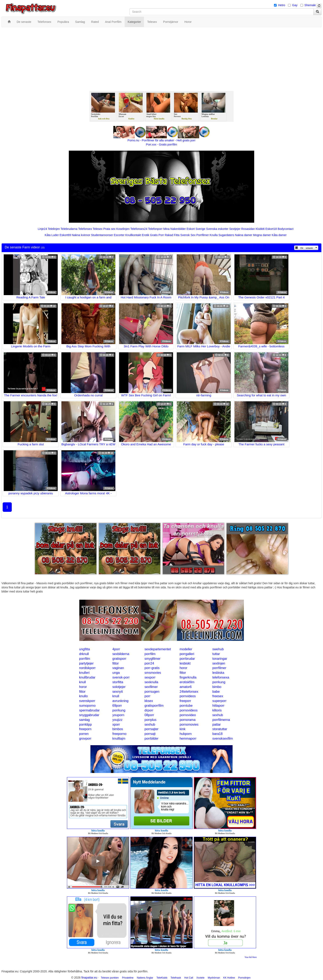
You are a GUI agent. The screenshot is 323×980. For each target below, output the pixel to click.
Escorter (119, 235)
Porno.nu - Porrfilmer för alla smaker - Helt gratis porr (161, 140)
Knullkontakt (133, 235)
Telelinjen (54, 229)
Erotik (145, 235)
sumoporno (87, 706)
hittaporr (218, 706)
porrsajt (150, 734)
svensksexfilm (223, 738)
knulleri (84, 673)
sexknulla (152, 682)
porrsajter (152, 729)
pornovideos (189, 710)
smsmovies (153, 673)
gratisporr (119, 659)
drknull (84, 654)
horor (183, 668)
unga (116, 673)
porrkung (219, 682)
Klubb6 (260, 229)
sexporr (150, 677)
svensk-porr (121, 677)
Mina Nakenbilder (175, 229)
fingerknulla (188, 677)
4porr (116, 649)
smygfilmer (153, 659)
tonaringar (220, 659)
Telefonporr (155, 229)
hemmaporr (188, 738)
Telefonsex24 (139, 229)
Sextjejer (235, 229)
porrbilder (152, 738)
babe (216, 692)
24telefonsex (189, 692)
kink (183, 729)
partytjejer (86, 663)
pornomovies (189, 725)
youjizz (117, 720)
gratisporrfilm (154, 706)
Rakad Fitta (172, 235)
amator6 (186, 687)
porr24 (149, 663)
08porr (149, 715)
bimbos (118, 729)
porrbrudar (187, 659)
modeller (186, 649)
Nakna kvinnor (81, 235)
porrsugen (152, 692)
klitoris (217, 710)
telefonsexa (221, 677)
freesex (218, 696)
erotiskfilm (187, 682)
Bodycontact (286, 229)
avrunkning (120, 701)
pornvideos (188, 696)
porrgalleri (187, 654)
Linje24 (42, 229)
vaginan (118, 668)
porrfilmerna (221, 720)
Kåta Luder (52, 235)
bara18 (218, 734)
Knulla (214, 235)
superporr (219, 701)
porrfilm (150, 654)
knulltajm (119, 738)
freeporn (85, 729)
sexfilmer (151, 687)
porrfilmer (219, 668)
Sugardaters (226, 235)
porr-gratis (152, 668)
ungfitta (84, 649)
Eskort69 (65, 235)
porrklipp (85, 725)
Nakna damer (244, 235)
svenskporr (87, 701)
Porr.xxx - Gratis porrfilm (162, 144)
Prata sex (109, 229)
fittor (115, 663)
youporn (118, 715)
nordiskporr (87, 668)
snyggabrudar (89, 715)
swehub (218, 649)
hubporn (186, 734)
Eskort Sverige (196, 229)
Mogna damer (262, 235)
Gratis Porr (157, 235)
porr (147, 696)
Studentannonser (102, 235)
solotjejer (119, 687)
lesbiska (218, 673)
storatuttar (220, 729)
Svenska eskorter (217, 229)
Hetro (282, 5)
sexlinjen (219, 663)
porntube (186, 706)
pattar (217, 725)
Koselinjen (123, 229)
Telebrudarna (69, 229)
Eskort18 (271, 229)
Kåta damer (279, 235)
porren (84, 734)
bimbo (217, 687)
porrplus (151, 720)
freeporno (119, 734)
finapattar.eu (89, 978)
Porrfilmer (203, 235)
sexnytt (118, 692)
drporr (149, 710)
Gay (295, 5)
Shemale (310, 5)
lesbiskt (185, 663)
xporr (116, 725)
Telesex (98, 229)
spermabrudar (89, 710)
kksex (149, 701)
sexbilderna (121, 654)
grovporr (85, 738)
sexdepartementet (158, 649)
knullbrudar (87, 677)
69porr (117, 706)
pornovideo (188, 715)
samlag (84, 720)
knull (83, 682)
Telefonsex (85, 229)
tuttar (216, 654)
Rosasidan (248, 229)
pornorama (188, 720)
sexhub (218, 715)
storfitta (118, 682)
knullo (83, 696)
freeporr (185, 701)
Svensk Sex (188, 235)
